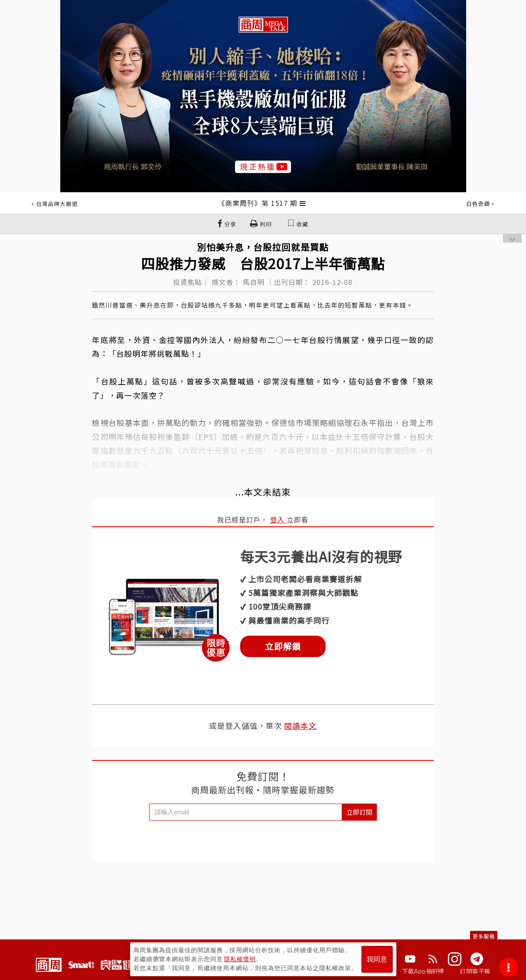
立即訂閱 (359, 812)
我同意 (377, 959)
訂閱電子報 (475, 971)
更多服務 (484, 936)
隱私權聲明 (240, 959)
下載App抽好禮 (423, 971)
